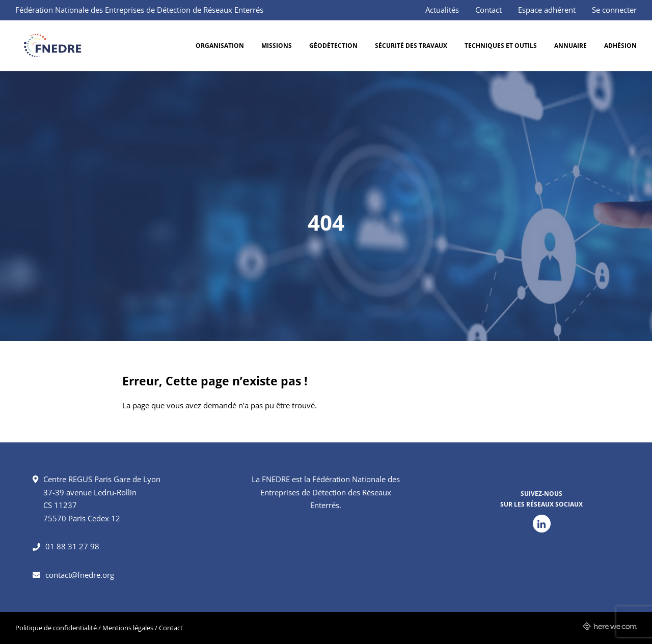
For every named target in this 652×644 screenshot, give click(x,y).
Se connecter (614, 10)
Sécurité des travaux (411, 46)
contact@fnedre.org (80, 575)
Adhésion (620, 46)
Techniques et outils (501, 46)
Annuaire (570, 46)
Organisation (220, 46)
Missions (277, 46)
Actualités (442, 10)
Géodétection (333, 46)
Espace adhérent (547, 10)
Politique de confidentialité (56, 628)
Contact (488, 10)
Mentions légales (128, 628)
